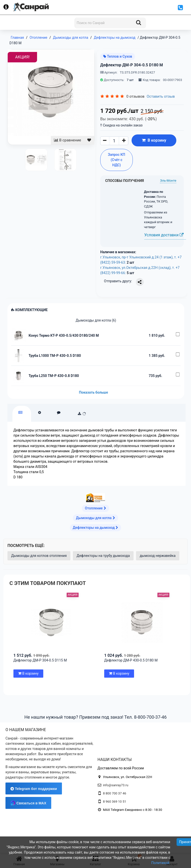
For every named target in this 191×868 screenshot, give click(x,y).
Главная (17, 38)
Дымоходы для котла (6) (96, 320)
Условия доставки (164, 235)
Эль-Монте (168, 181)
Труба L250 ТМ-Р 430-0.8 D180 (54, 376)
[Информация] (8, 7)
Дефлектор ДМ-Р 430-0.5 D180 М (131, 660)
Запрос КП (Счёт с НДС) (117, 160)
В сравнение (68, 140)
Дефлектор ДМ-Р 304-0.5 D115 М (40, 660)
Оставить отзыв (161, 96)
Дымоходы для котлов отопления (39, 556)
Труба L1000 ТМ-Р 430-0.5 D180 (55, 356)
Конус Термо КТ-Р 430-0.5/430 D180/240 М (64, 335)
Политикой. (161, 863)
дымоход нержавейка (158, 556)
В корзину (154, 140)
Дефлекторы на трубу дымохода (103, 556)
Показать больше (93, 392)
